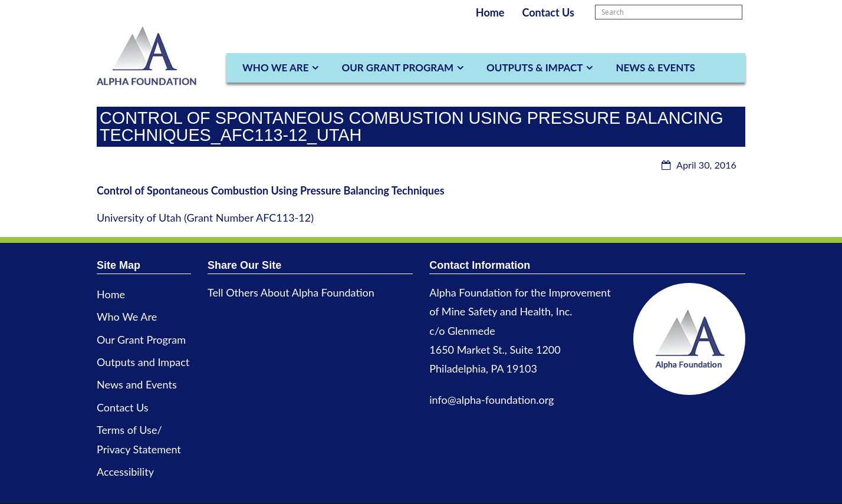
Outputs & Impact (535, 67)
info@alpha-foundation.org (491, 400)
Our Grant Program (397, 67)
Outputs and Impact (143, 362)
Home (490, 12)
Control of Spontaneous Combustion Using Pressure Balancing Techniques (271, 190)
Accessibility (125, 472)
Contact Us (548, 12)
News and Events (137, 384)
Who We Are (275, 67)
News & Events (655, 67)
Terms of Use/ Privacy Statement (139, 439)
